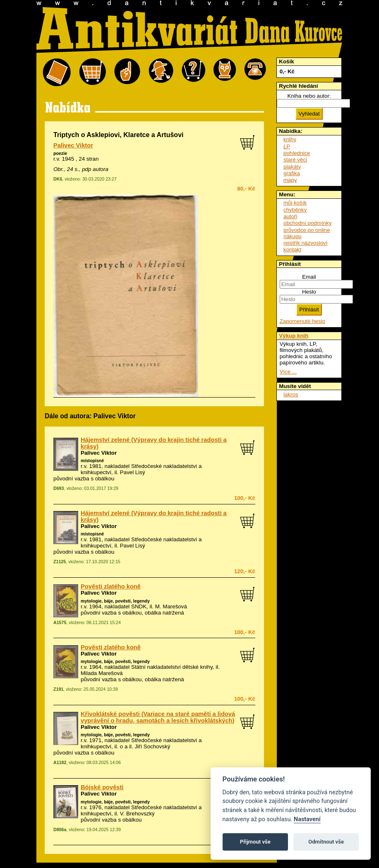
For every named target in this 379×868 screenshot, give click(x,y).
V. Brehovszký (137, 814)
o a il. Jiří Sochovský (145, 746)
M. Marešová (171, 606)
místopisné (92, 461)
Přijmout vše (255, 842)
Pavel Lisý (133, 472)
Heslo (309, 292)
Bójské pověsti (102, 787)
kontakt (292, 250)
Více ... (288, 372)
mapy (290, 180)
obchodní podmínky (307, 223)
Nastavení (307, 819)
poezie (60, 153)
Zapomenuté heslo (302, 321)
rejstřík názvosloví (306, 243)
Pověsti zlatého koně (111, 586)
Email (309, 277)
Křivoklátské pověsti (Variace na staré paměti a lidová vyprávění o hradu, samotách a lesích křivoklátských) (158, 717)
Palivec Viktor (73, 145)
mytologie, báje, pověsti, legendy (115, 601)
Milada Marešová (102, 673)
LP (287, 146)
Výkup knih (294, 336)
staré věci (295, 160)
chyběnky (295, 210)
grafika (292, 173)
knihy (290, 139)
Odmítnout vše (326, 842)
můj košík (295, 203)
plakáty (292, 167)
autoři (290, 216)
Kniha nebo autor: (309, 96)
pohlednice (297, 153)
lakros (291, 394)
